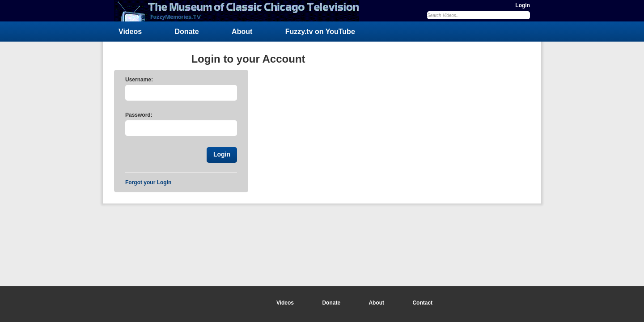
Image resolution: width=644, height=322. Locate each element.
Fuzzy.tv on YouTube (320, 32)
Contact (422, 303)
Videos (130, 32)
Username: (139, 80)
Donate (187, 32)
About (242, 32)
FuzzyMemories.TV (240, 11)
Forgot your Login (148, 182)
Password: (139, 115)
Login (523, 5)
